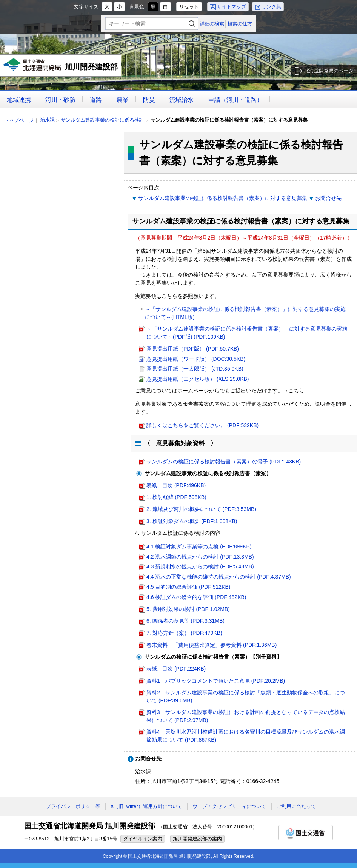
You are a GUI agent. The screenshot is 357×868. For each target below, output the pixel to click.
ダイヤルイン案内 (143, 839)
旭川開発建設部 (61, 68)
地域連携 (19, 100)
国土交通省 (305, 833)
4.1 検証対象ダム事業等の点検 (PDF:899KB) (199, 546)
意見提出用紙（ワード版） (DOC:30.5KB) (196, 359)
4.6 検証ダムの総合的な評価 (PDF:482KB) (196, 597)
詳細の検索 (212, 24)
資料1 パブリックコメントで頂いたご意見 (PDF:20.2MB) (216, 681)
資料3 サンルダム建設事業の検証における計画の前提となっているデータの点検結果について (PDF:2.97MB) (246, 716)
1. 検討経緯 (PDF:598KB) (176, 497)
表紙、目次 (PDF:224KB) (176, 669)
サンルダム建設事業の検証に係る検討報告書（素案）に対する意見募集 (223, 198)
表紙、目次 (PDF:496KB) (176, 485)
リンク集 (271, 7)
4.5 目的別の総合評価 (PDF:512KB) (189, 587)
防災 (149, 100)
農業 (123, 100)
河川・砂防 (60, 100)
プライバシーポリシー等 (73, 806)
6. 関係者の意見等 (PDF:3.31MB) (185, 621)
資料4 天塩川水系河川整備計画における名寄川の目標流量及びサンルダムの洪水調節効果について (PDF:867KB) (246, 736)
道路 (96, 100)
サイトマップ (231, 7)
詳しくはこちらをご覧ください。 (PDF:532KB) (202, 425)
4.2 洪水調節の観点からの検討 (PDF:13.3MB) (200, 557)
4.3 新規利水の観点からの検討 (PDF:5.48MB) (200, 566)
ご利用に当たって (296, 806)
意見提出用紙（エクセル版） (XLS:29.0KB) (198, 379)
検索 (192, 24)
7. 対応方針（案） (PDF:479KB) (184, 633)
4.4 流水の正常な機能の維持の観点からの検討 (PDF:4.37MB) (219, 577)
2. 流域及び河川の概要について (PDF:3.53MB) (201, 509)
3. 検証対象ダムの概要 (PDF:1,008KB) (192, 521)
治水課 (47, 120)
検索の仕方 (240, 24)
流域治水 (182, 100)
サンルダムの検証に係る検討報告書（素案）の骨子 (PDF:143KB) (224, 462)
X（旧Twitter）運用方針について (146, 806)
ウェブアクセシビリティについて (229, 806)
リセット (189, 7)
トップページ (19, 120)
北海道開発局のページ (329, 71)
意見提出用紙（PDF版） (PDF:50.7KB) (193, 349)
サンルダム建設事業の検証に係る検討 (102, 120)
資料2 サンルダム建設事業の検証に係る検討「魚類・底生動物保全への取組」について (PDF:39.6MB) (246, 696)
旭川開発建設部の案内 (197, 839)
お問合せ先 (328, 198)
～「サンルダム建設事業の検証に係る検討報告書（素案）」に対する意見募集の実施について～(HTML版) (245, 313)
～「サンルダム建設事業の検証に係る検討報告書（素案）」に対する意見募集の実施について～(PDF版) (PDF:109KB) (247, 333)
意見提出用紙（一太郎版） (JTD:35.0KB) (195, 369)
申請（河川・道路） (235, 100)
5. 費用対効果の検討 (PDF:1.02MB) (188, 609)
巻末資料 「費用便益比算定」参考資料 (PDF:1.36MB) (212, 645)
